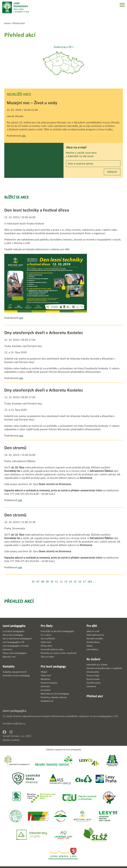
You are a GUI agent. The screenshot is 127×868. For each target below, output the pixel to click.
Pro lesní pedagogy (53, 666)
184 (90, 582)
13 (66, 582)
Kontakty (9, 666)
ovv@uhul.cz (18, 723)
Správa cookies (11, 740)
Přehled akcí (19, 601)
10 (52, 582)
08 (43, 582)
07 (38, 582)
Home (7, 23)
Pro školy (47, 626)
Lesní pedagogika (14, 626)
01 (33, 582)
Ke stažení (93, 659)
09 (47, 582)
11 (57, 582)
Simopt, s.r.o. (18, 736)
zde (23, 136)
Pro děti (92, 626)
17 (84, 582)
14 (70, 582)
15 (75, 582)
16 (80, 582)
